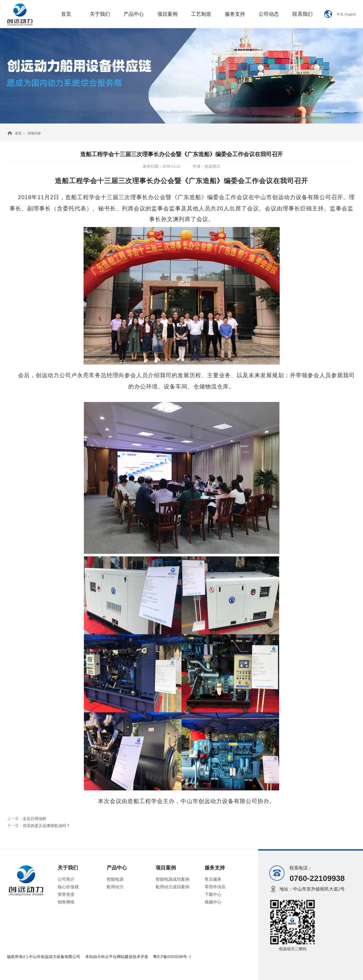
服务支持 (215, 868)
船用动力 (115, 887)
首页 (18, 133)
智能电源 (115, 879)
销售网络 (66, 902)
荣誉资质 (66, 894)
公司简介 (66, 879)
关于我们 (68, 868)
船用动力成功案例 (172, 887)
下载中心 (213, 894)
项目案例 (166, 868)
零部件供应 (215, 887)
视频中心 (213, 902)
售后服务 (213, 879)
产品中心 (117, 868)
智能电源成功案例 (172, 879)
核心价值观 (68, 887)
